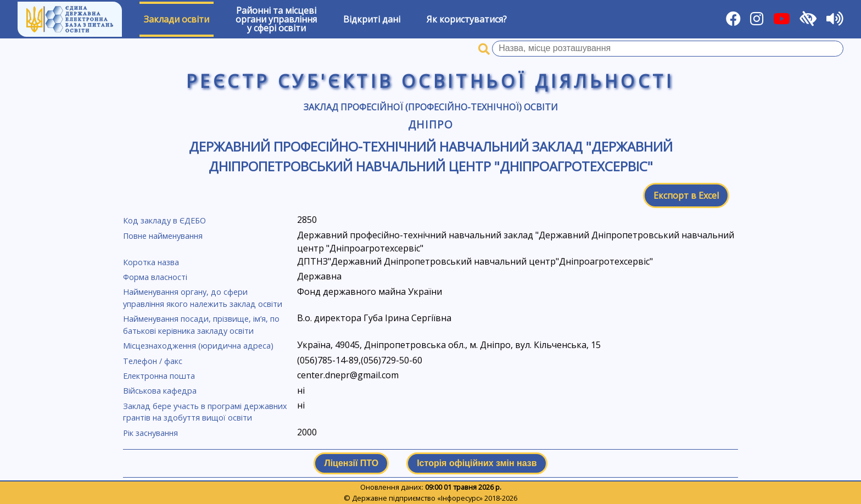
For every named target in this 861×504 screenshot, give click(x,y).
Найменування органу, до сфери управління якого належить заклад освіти (203, 298)
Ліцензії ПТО (351, 463)
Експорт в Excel (686, 195)
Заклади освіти (177, 19)
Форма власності (155, 277)
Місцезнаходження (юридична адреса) (198, 346)
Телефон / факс (153, 361)
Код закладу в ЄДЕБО (164, 220)
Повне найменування (163, 236)
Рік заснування (150, 433)
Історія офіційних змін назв (477, 463)
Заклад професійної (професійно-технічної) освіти (431, 107)
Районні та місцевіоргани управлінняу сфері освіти (276, 19)
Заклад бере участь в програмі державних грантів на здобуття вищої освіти (205, 412)
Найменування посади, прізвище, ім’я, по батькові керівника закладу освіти (201, 325)
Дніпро (431, 124)
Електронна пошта (159, 376)
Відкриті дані (372, 19)
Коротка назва (151, 262)
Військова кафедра (160, 391)
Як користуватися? (467, 19)
